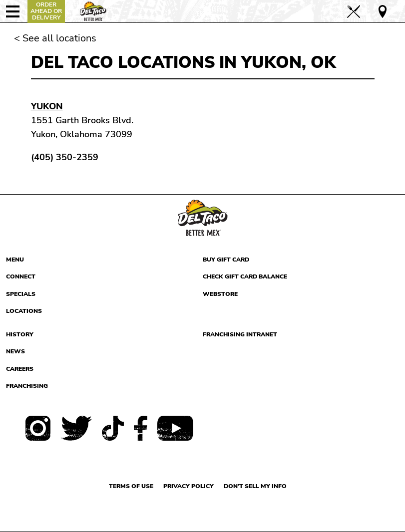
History (20, 334)
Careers (20, 369)
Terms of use (131, 486)
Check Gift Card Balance (245, 276)
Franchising (27, 386)
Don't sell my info (255, 486)
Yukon (47, 106)
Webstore (220, 294)
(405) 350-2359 (65, 157)
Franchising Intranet (240, 334)
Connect (21, 276)
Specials (21, 294)
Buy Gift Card (226, 260)
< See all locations (55, 38)
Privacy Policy (189, 486)
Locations (24, 311)
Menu (15, 260)
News (15, 351)
